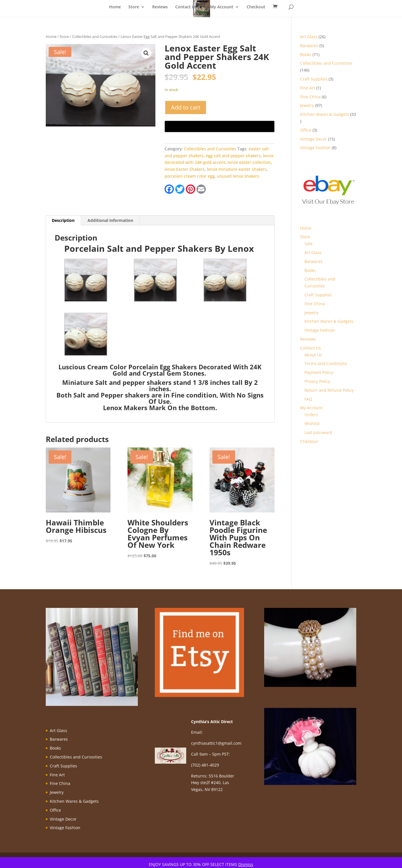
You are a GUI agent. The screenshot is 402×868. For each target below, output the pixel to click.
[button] (146, 53)
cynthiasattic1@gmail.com (216, 743)
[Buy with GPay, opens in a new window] (220, 126)
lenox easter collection (249, 162)
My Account (222, 7)
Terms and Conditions (326, 363)
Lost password (318, 432)
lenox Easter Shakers (185, 169)
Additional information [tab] (110, 220)
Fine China (315, 304)
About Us (313, 355)
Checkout (256, 7)
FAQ (308, 399)
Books (310, 270)
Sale (308, 244)
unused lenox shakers (238, 176)
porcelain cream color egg (190, 176)
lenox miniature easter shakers (237, 169)
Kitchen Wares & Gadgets (329, 321)
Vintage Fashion (320, 330)
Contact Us (186, 7)
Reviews (160, 7)
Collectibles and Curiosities (95, 37)
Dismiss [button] (246, 864)
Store (134, 7)
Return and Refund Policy (329, 390)
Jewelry (311, 313)
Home (115, 7)
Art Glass (313, 252)
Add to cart (186, 107)
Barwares (314, 261)
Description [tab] (63, 220)
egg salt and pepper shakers (233, 156)
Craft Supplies (318, 295)
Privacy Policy (317, 381)
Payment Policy (319, 372)
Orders (311, 415)
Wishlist (312, 424)
